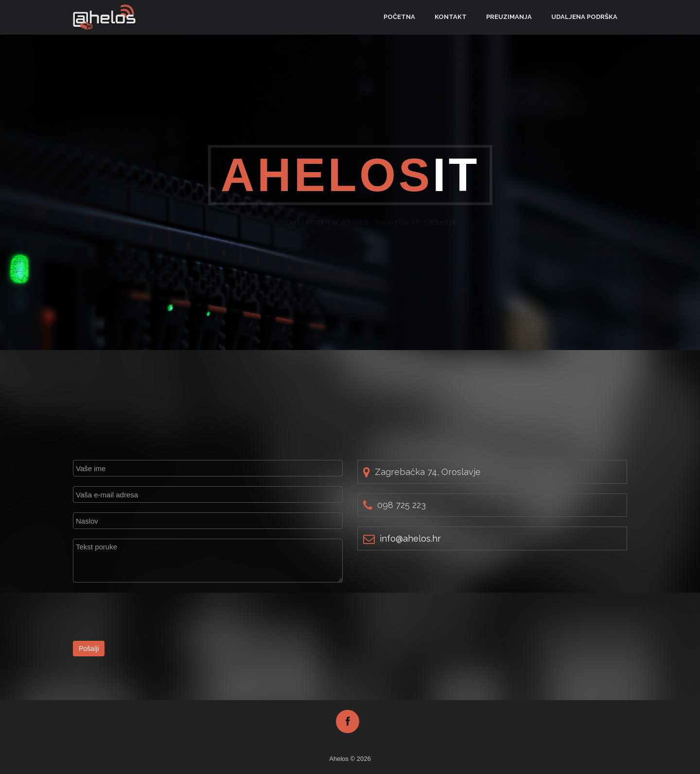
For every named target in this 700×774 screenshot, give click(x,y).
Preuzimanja (509, 17)
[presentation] (147, 611)
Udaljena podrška (584, 17)
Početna (399, 17)
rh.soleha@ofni (410, 538)
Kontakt (451, 17)
